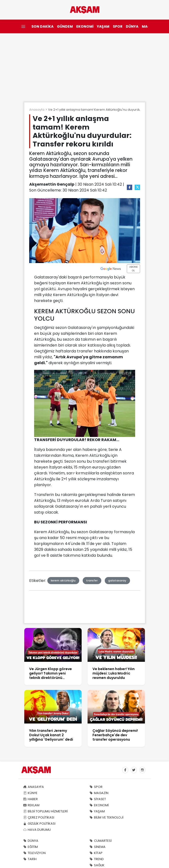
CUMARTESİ (101, 841)
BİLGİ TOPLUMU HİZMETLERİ (45, 811)
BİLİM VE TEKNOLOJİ (106, 817)
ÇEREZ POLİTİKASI (39, 817)
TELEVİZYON (34, 853)
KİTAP (96, 853)
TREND (97, 859)
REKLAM (31, 805)
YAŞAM (103, 26)
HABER (31, 799)
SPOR (118, 26)
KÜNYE (30, 793)
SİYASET (98, 799)
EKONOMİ (85, 26)
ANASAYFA (34, 787)
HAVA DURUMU (37, 830)
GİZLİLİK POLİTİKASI (39, 824)
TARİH (30, 859)
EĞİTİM (31, 847)
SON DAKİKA (42, 26)
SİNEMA (97, 847)
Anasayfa (37, 110)
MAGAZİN (99, 793)
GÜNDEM (65, 26)
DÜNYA (132, 26)
